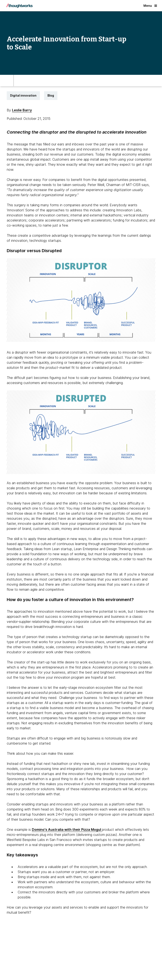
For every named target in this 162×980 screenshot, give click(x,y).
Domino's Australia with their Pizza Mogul (67, 830)
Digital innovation (23, 95)
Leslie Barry (22, 110)
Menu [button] (150, 6)
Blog (51, 95)
